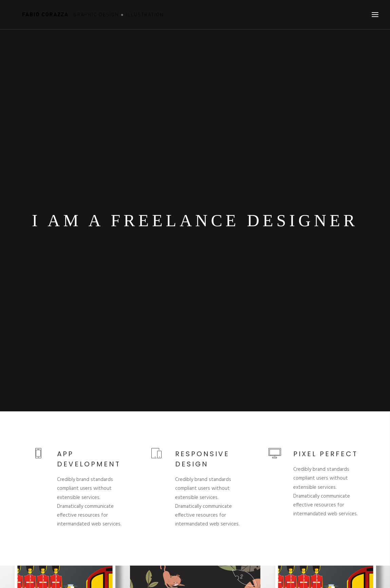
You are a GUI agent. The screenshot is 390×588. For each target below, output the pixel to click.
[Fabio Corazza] (87, 15)
